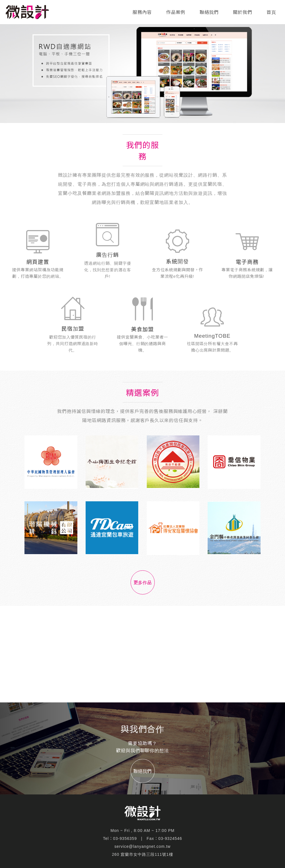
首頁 (271, 12)
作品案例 (176, 12)
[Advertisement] (142, 654)
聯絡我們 (209, 12)
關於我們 (243, 12)
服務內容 (142, 12)
